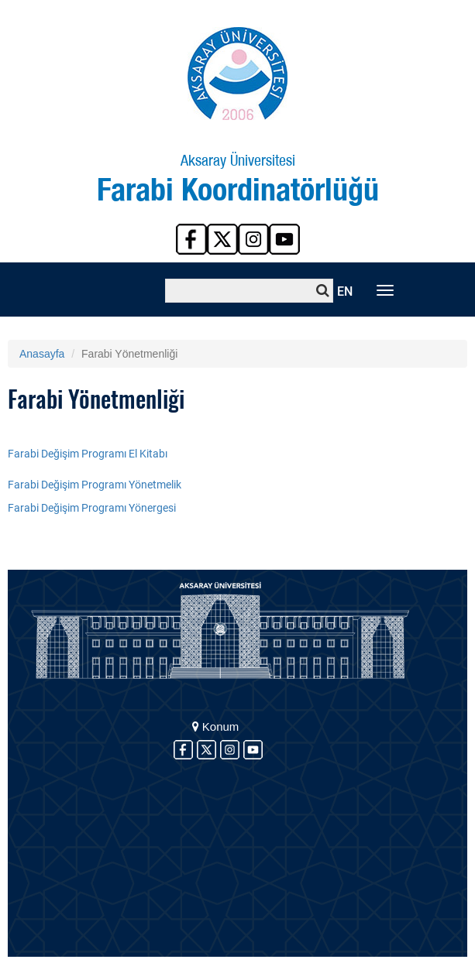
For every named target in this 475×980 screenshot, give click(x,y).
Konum (216, 726)
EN (345, 291)
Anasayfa (42, 354)
